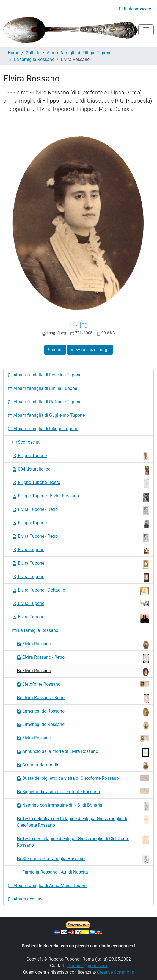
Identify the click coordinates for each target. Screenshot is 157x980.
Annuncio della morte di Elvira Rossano (83, 753)
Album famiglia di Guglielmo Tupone (46, 415)
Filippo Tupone (81, 457)
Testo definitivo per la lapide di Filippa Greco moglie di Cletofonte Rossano (83, 822)
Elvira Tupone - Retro (81, 511)
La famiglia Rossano (34, 59)
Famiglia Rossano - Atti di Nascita (52, 872)
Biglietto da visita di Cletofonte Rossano (83, 791)
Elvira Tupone (81, 551)
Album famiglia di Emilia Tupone (42, 388)
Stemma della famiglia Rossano (83, 860)
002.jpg (78, 325)
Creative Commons (115, 972)
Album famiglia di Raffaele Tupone (45, 402)
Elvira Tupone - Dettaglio (81, 591)
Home (13, 53)
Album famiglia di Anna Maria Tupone (48, 885)
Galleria (33, 53)
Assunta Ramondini (83, 766)
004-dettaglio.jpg (81, 470)
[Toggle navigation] (146, 30)
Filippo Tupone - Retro (81, 484)
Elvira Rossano (83, 645)
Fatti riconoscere (135, 9)
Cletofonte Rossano (83, 684)
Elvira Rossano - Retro (83, 658)
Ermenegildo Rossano (83, 712)
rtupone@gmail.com (87, 966)
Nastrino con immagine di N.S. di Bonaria (83, 806)
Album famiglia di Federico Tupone (45, 375)
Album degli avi (26, 899)
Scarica (55, 350)
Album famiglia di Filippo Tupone (79, 53)
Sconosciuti (27, 442)
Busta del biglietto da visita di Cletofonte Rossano (83, 778)
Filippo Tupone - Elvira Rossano (81, 497)
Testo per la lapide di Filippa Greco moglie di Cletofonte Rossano (83, 842)
